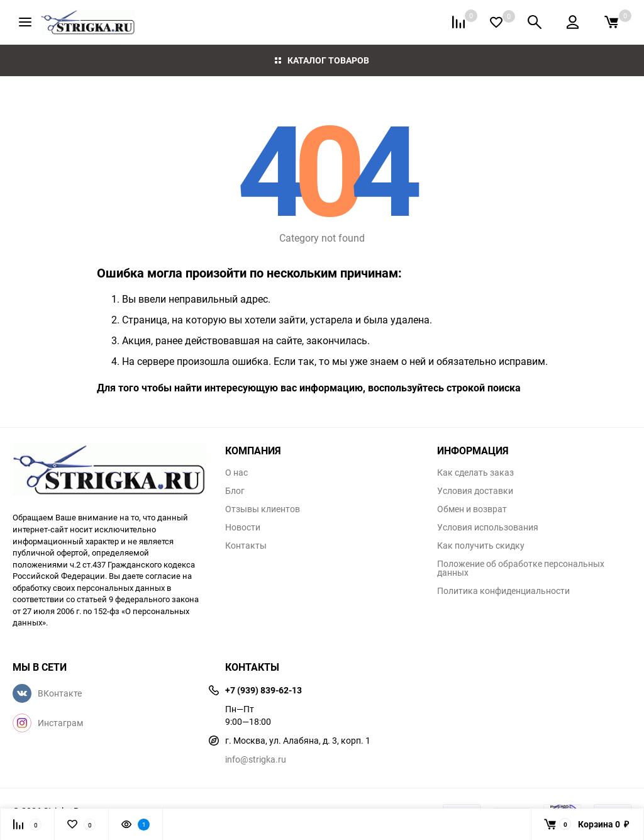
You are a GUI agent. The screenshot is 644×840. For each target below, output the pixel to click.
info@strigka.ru (256, 759)
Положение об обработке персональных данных (521, 568)
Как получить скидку (481, 546)
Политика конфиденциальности (503, 591)
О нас (236, 473)
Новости (243, 527)
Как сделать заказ (475, 473)
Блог (235, 491)
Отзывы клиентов (263, 509)
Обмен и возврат (472, 509)
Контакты (246, 546)
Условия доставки (475, 491)
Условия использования (488, 527)
